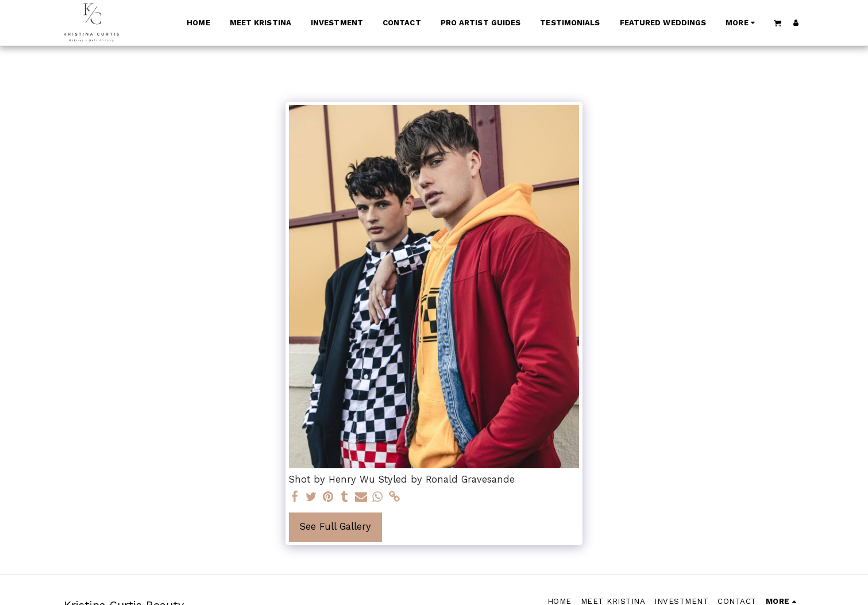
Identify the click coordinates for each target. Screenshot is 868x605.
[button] (777, 23)
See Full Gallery (335, 527)
